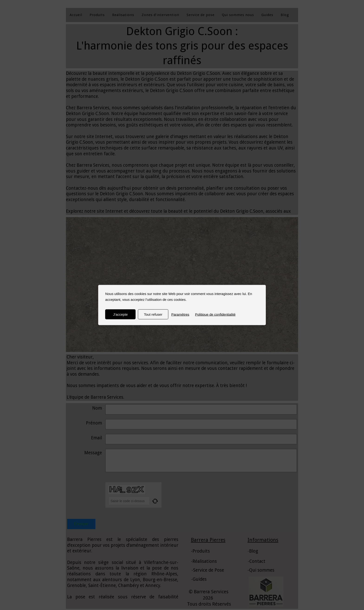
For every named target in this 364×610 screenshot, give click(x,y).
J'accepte (120, 314)
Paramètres (180, 314)
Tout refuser (153, 314)
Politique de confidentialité (215, 314)
